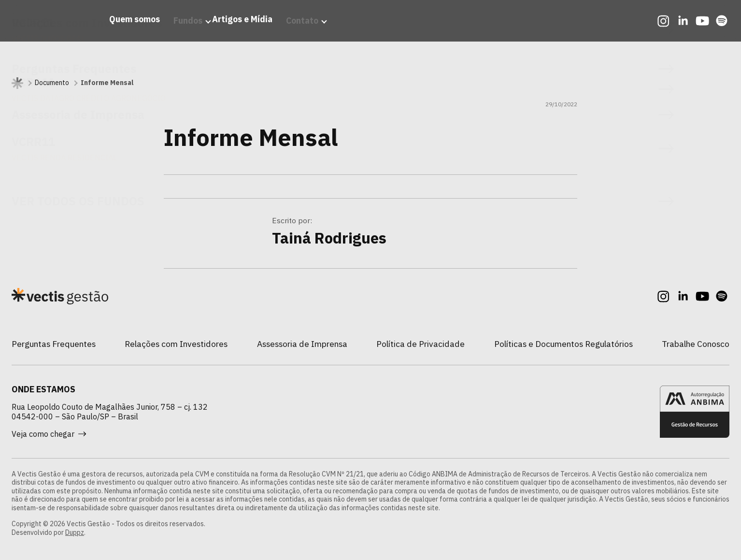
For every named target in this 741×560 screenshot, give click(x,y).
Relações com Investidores (176, 344)
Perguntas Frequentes (54, 344)
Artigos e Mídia (235, 31)
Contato (295, 31)
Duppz (75, 532)
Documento (52, 83)
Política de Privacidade (420, 344)
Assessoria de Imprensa (302, 344)
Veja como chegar (49, 434)
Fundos (170, 31)
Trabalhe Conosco (696, 344)
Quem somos (116, 31)
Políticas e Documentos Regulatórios (563, 344)
